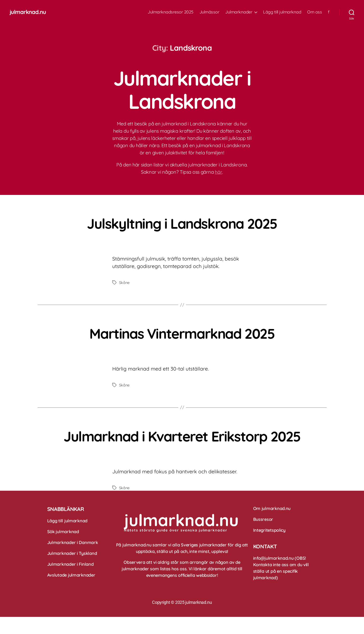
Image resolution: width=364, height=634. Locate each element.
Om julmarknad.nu (272, 526)
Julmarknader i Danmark (73, 560)
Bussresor (263, 536)
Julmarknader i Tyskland (72, 570)
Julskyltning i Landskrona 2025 (182, 223)
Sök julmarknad (63, 549)
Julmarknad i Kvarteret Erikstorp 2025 (182, 444)
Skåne (124, 283)
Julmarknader (239, 12)
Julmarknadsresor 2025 (171, 12)
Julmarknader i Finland (70, 581)
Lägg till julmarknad (282, 12)
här (218, 172)
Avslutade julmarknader (71, 592)
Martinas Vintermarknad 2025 (182, 333)
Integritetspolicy (269, 547)
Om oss (314, 12)
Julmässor (209, 12)
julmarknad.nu (28, 12)
